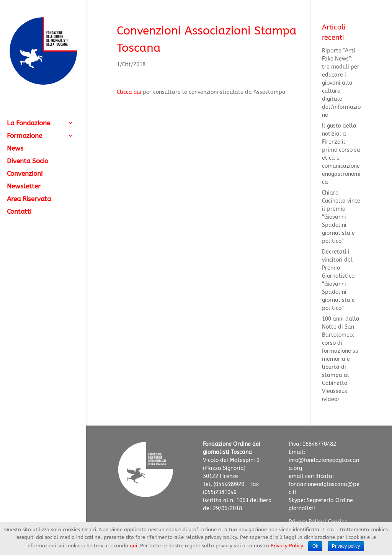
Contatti (19, 212)
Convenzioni (25, 174)
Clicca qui (130, 92)
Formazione (24, 136)
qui (133, 546)
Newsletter (24, 187)
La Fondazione (29, 124)
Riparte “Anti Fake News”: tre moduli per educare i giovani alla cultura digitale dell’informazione (341, 83)
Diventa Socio (28, 161)
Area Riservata (29, 199)
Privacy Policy (287, 546)
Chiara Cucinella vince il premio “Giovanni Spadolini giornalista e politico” (341, 217)
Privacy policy (346, 546)
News (15, 149)
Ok (315, 546)
